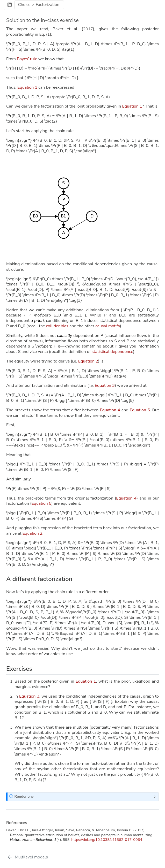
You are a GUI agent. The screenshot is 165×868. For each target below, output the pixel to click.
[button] (10, 5)
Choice (24, 5)
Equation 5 (140, 410)
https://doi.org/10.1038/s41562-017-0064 (107, 840)
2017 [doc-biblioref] (88, 29)
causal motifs (108, 326)
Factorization (48, 5)
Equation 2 (88, 361)
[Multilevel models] (28, 857)
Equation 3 (105, 386)
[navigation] (113, 5)
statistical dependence (112, 352)
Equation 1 (27, 87)
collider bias (57, 326)
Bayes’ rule (27, 59)
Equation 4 (110, 410)
